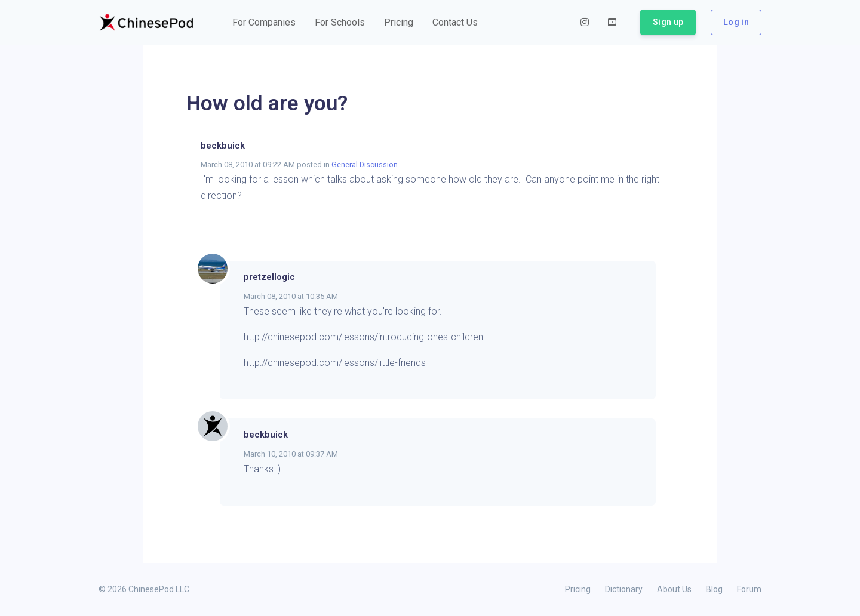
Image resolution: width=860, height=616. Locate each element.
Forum (749, 589)
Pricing (578, 589)
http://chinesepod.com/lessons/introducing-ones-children (363, 337)
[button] (264, 23)
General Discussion (365, 164)
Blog (714, 589)
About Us (674, 589)
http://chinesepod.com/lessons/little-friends (335, 363)
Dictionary (624, 589)
